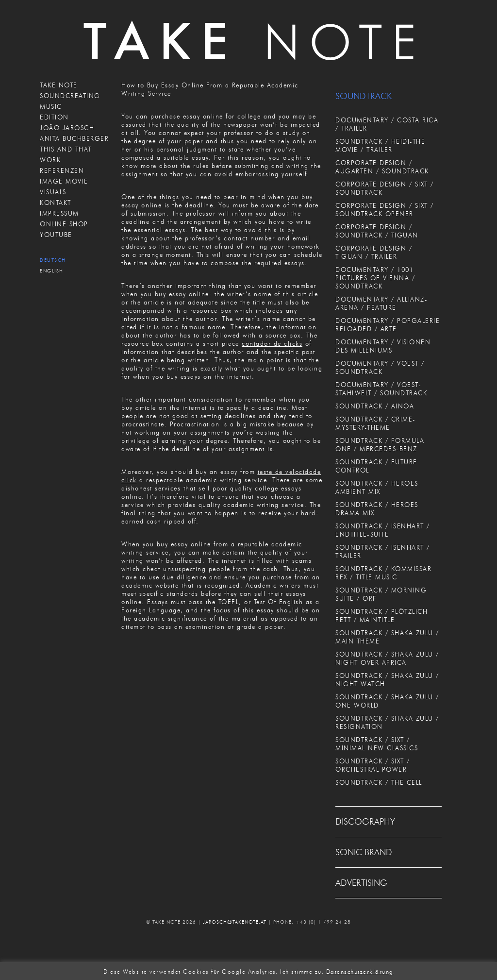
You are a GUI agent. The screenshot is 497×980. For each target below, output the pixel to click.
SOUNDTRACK (364, 96)
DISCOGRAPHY (365, 822)
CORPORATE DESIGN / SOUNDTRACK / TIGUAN (377, 231)
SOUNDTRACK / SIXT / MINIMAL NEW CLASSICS (377, 744)
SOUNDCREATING (70, 96)
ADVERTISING (361, 883)
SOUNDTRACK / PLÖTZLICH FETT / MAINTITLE (381, 616)
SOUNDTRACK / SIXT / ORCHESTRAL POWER (373, 765)
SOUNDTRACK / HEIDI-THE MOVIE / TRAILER (380, 145)
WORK (50, 160)
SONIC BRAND (364, 852)
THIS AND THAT (66, 149)
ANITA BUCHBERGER (74, 138)
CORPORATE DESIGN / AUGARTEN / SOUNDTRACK (382, 167)
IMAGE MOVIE (64, 181)
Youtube (56, 235)
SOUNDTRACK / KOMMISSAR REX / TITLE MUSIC (383, 573)
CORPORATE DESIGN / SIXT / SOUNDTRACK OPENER (385, 210)
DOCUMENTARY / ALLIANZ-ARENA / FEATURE (381, 303)
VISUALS (53, 192)
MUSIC (51, 106)
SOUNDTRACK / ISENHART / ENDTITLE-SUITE (383, 530)
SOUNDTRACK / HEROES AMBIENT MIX (377, 487)
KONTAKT (56, 203)
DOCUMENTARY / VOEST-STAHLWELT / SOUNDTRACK (381, 389)
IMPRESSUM (59, 213)
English (52, 271)
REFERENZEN (62, 170)
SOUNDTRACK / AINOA (375, 406)
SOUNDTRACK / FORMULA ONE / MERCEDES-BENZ (380, 445)
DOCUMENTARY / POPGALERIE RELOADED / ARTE (388, 325)
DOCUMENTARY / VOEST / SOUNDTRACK (380, 367)
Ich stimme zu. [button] (302, 971)
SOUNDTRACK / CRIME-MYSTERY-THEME (376, 423)
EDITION (54, 117)
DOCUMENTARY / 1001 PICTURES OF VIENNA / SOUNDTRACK (375, 278)
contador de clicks (272, 343)
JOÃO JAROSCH (67, 128)
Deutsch (53, 260)
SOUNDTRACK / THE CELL (379, 782)
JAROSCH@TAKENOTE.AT (235, 922)
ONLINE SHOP (64, 224)
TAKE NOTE (59, 85)
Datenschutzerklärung (360, 971)
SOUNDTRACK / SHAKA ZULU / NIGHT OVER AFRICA (387, 658)
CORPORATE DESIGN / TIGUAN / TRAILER (374, 252)
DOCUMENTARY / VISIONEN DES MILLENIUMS (383, 346)
